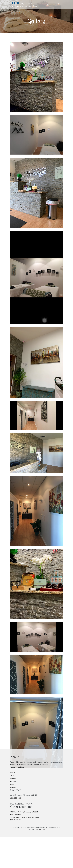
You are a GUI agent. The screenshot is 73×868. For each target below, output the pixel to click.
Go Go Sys (41, 680)
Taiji (15, 3)
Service (13, 626)
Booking (13, 629)
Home (13, 623)
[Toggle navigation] (59, 5)
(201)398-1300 (16, 649)
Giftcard (13, 632)
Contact (13, 638)
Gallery (13, 635)
